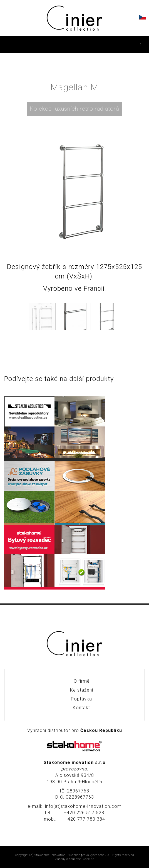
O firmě (82, 681)
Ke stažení (82, 690)
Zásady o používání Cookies (75, 859)
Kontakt (81, 708)
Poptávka (81, 699)
